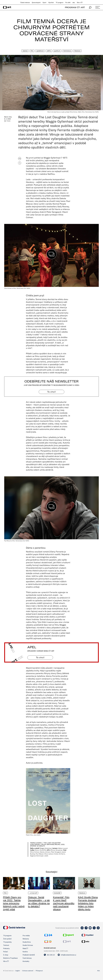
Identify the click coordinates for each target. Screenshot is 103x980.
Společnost (40, 51)
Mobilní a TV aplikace (10, 958)
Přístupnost (39, 971)
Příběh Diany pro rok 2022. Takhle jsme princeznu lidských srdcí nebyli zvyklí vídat (14, 903)
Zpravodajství (36, 3)
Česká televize (25, 3)
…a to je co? (33, 893)
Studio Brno (27, 942)
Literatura (77, 51)
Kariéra (25, 952)
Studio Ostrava (28, 945)
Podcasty (6, 948)
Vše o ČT (80, 3)
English (18, 971)
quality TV (57, 51)
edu (74, 3)
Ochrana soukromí (28, 971)
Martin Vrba (8, 117)
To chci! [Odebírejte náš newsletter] (51, 392)
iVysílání (51, 3)
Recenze (25, 51)
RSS (99, 971)
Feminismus (67, 51)
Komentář (57, 893)
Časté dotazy (27, 958)
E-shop (6, 955)
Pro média (26, 936)
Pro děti (68, 3)
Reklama (26, 939)
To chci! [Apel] (40, 658)
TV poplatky (7, 942)
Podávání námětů (29, 955)
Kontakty (26, 961)
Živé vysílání (7, 939)
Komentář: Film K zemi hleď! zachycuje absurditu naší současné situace (64, 903)
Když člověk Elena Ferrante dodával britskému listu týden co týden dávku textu (88, 903)
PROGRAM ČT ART (75, 7)
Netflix (49, 51)
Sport (44, 3)
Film (32, 51)
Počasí (5, 952)
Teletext (6, 945)
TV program (60, 3)
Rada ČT (25, 948)
